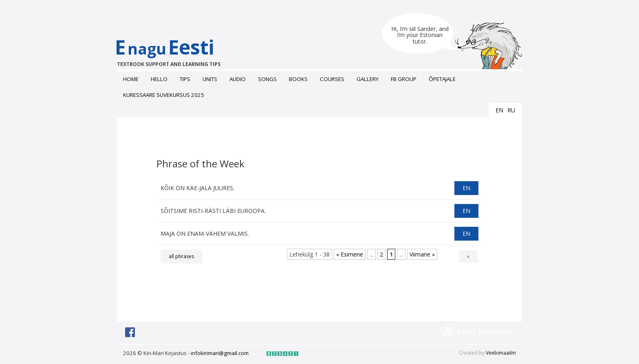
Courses (332, 79)
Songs (267, 79)
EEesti (173, 51)
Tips (185, 79)
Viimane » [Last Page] (422, 254)
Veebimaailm (501, 353)
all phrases (181, 256)
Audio (238, 79)
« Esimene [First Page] (350, 254)
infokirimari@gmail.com (220, 353)
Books (298, 79)
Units (210, 79)
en (499, 110)
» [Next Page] (468, 256)
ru (511, 110)
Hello (159, 79)
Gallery (368, 79)
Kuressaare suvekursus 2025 (164, 95)
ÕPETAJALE (442, 79)
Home (131, 79)
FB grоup (404, 79)
